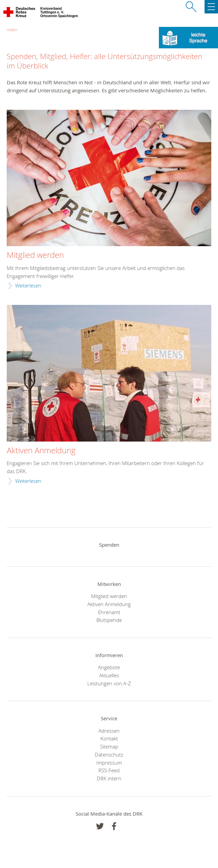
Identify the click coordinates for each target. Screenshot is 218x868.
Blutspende (109, 620)
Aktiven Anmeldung (41, 451)
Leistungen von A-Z (109, 683)
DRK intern (109, 778)
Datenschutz (109, 755)
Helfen (12, 30)
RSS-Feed (109, 770)
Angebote (109, 667)
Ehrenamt (109, 612)
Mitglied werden (35, 255)
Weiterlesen (28, 285)
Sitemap (109, 746)
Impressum (109, 763)
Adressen (109, 731)
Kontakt (109, 738)
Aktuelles (109, 675)
